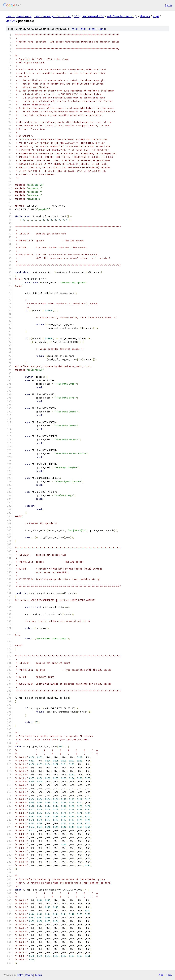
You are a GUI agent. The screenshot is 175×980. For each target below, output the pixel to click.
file (74, 29)
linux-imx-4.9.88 (93, 16)
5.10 (77, 16)
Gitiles (20, 975)
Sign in (168, 5)
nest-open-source (19, 16)
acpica (11, 21)
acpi (156, 16)
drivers (145, 16)
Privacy (29, 975)
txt (161, 975)
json (169, 975)
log (83, 29)
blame (92, 29)
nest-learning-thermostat (53, 16)
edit (102, 29)
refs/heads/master (120, 16)
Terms (38, 975)
